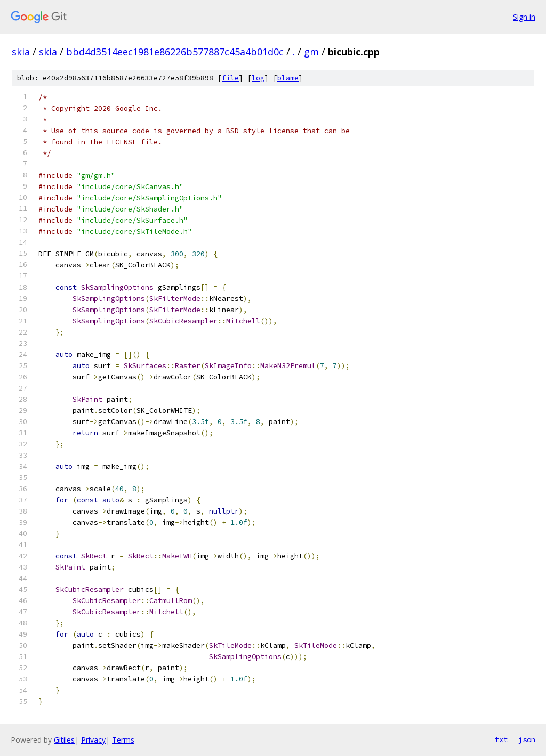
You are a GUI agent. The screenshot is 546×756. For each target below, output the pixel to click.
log (258, 78)
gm (311, 52)
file (230, 78)
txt (501, 739)
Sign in (524, 17)
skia (21, 52)
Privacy (93, 740)
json (527, 739)
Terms (123, 740)
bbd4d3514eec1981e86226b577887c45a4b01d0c (175, 52)
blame (288, 78)
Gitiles (64, 740)
